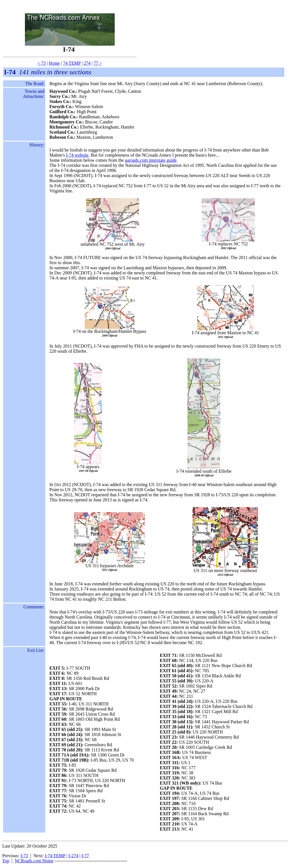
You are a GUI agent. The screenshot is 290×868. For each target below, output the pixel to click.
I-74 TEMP (55, 856)
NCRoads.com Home (34, 861)
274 (87, 63)
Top (6, 861)
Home (54, 63)
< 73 (41, 63)
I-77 (85, 856)
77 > (98, 63)
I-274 (73, 856)
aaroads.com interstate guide (151, 160)
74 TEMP (72, 63)
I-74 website (77, 155)
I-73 (24, 856)
